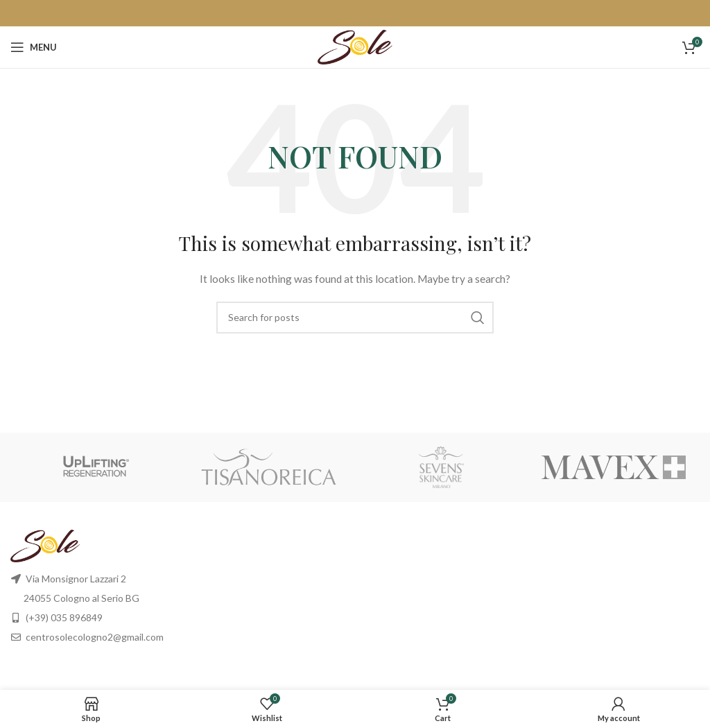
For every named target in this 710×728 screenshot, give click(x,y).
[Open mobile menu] (34, 47)
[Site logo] (355, 46)
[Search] (355, 318)
